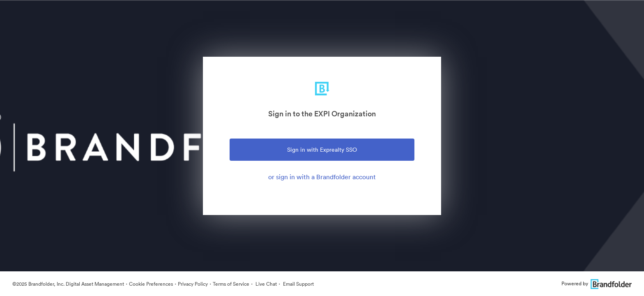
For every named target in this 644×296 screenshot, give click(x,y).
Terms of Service (231, 284)
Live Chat (266, 284)
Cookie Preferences (151, 284)
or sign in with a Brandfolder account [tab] (322, 177)
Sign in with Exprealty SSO (322, 150)
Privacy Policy (193, 284)
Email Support (298, 284)
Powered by (597, 283)
